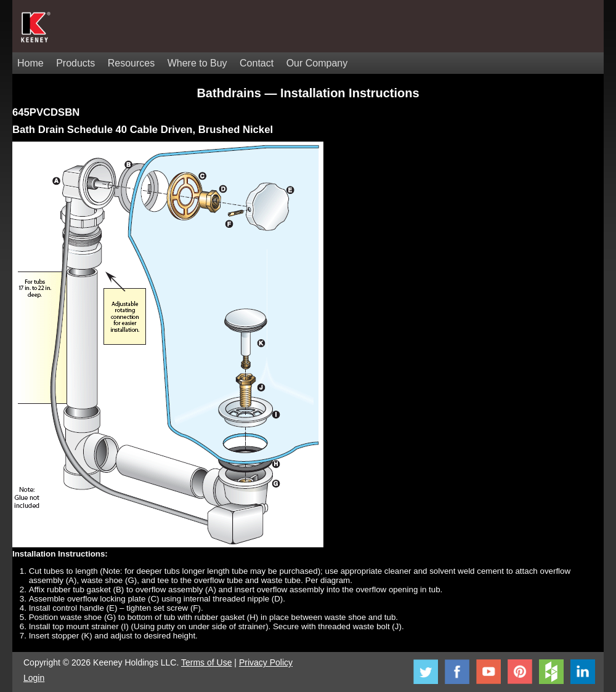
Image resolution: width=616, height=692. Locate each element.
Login (34, 678)
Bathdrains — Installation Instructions (308, 93)
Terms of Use (206, 662)
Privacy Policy (266, 662)
